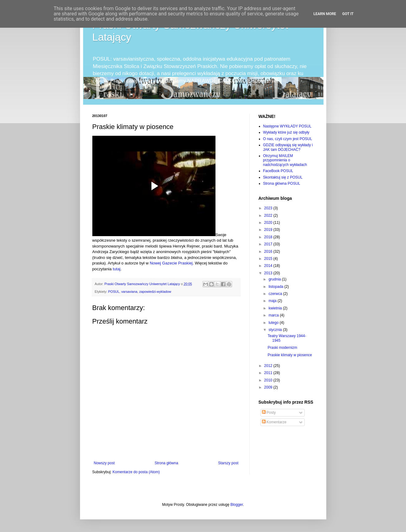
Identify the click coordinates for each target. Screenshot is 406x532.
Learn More (325, 14)
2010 (269, 380)
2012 (269, 366)
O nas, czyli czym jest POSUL (288, 139)
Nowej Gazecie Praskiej (171, 263)
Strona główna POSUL (282, 183)
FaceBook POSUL (278, 171)
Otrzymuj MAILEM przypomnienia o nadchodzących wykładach (285, 160)
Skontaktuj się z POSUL (283, 177)
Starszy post (228, 463)
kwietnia (276, 308)
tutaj (117, 269)
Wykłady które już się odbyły (286, 132)
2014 (269, 266)
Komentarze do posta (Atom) (136, 472)
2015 (269, 259)
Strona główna (166, 463)
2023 (269, 208)
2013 (269, 273)
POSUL (114, 292)
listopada (276, 287)
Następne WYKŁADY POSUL (287, 126)
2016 (269, 252)
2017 (269, 244)
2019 (269, 230)
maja (273, 301)
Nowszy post (104, 463)
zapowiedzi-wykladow (155, 292)
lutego (274, 323)
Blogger (237, 505)
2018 (269, 237)
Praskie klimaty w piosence (290, 355)
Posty (269, 413)
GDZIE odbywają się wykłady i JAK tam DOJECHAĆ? (288, 147)
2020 (269, 223)
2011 (269, 373)
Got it (348, 14)
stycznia (276, 330)
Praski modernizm (282, 348)
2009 (269, 387)
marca (274, 315)
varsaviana (129, 292)
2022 (269, 216)
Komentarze (274, 422)
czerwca (276, 294)
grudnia (275, 279)
